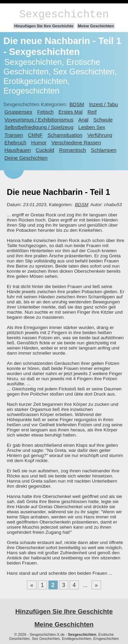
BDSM (77, 104)
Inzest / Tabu (104, 104)
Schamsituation (65, 135)
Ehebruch (15, 142)
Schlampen (104, 150)
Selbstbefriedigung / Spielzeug (39, 127)
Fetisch (45, 112)
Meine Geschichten (96, 26)
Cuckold (45, 150)
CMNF (35, 135)
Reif (92, 112)
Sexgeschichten (64, 15)
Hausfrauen (18, 150)
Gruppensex (18, 112)
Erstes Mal (70, 112)
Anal (83, 120)
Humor (39, 142)
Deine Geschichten (26, 158)
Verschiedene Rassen (76, 142)
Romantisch (73, 150)
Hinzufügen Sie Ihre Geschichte (44, 26)
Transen (14, 135)
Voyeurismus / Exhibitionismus (39, 120)
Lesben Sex (92, 127)
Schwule (103, 120)
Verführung (100, 135)
